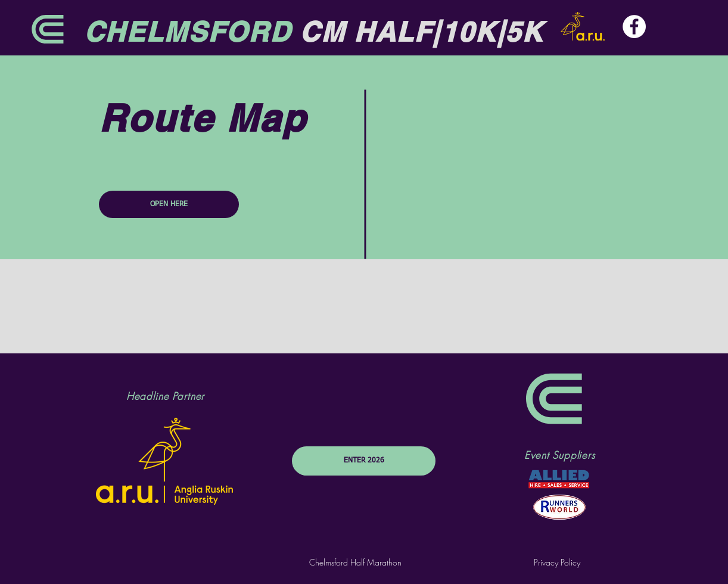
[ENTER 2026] (364, 461)
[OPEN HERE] (169, 204)
